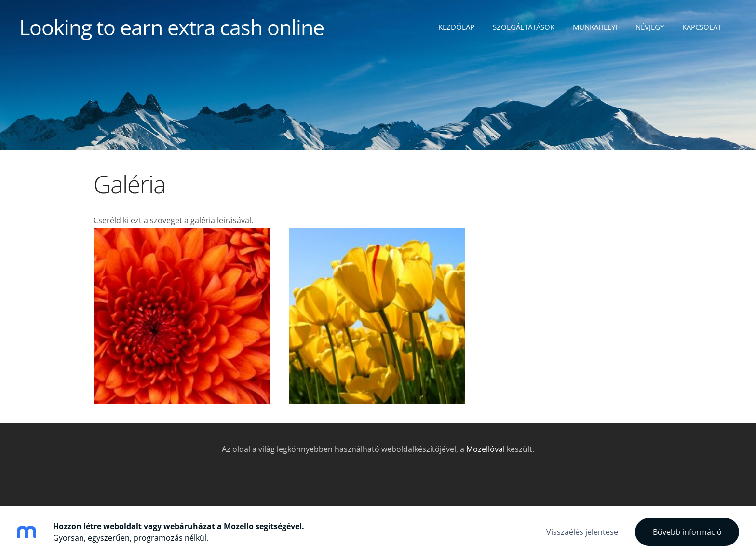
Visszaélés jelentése (582, 532)
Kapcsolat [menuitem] (702, 27)
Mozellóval (486, 449)
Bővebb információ (687, 532)
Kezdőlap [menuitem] (456, 27)
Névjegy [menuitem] (650, 27)
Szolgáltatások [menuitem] (524, 27)
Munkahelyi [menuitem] (595, 27)
